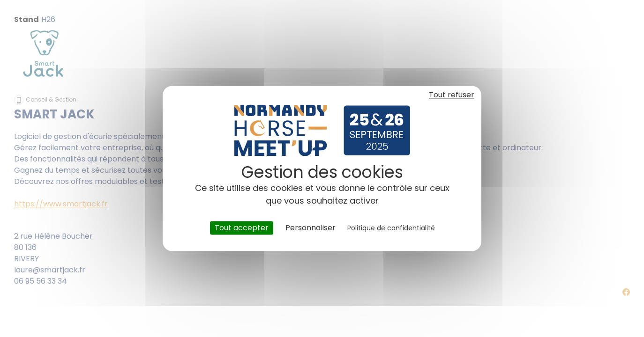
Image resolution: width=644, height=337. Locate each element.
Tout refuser (452, 95)
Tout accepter (242, 228)
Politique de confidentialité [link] (391, 228)
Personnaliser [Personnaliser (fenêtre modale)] (311, 228)
